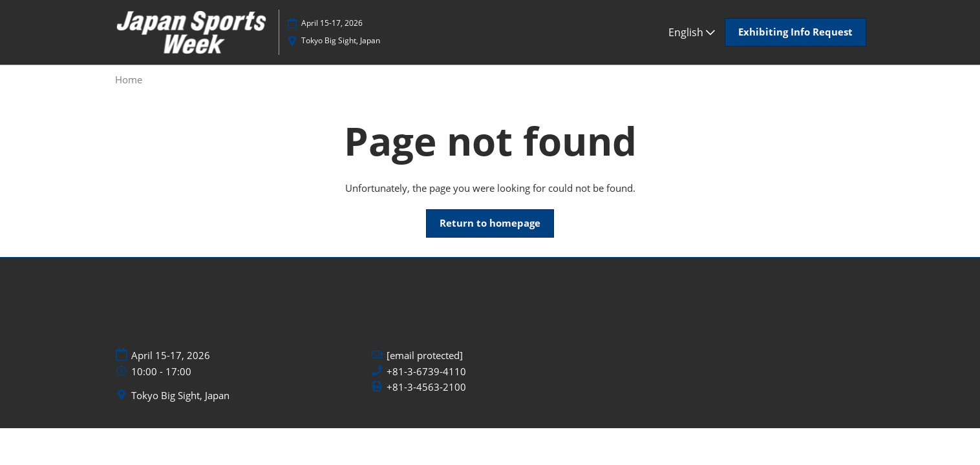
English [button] (692, 32)
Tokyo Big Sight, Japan (341, 40)
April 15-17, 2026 (332, 23)
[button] (795, 32)
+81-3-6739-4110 (426, 372)
